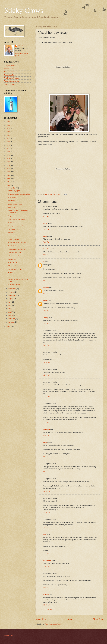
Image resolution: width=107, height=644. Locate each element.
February (12, 319)
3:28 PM (46, 553)
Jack (45, 442)
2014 (9, 159)
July (10, 302)
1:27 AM (46, 311)
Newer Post (41, 619)
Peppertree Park (10, 75)
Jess (45, 236)
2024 (9, 125)
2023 (9, 129)
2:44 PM (46, 528)
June (10, 305)
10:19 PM (47, 491)
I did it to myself (13, 256)
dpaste (46, 300)
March (11, 315)
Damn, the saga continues (17, 226)
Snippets (11, 216)
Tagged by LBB (13, 233)
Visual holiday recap (15, 204)
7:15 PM (46, 242)
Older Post (98, 619)
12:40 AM (47, 513)
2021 (9, 135)
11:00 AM (47, 375)
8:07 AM (46, 345)
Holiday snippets (14, 239)
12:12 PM (47, 397)
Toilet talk (11, 201)
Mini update (12, 259)
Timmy (46, 318)
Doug (45, 223)
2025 (9, 122)
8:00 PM (46, 255)
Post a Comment (47, 609)
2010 (9, 172)
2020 (9, 139)
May (10, 309)
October (11, 292)
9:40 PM (46, 566)
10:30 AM (47, 362)
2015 (9, 155)
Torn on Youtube (10, 84)
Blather (11, 272)
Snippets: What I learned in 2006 (19, 194)
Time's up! (12, 207)
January (11, 322)
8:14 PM (46, 281)
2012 (9, 165)
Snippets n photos (14, 284)
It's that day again (14, 191)
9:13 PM (46, 294)
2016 (9, 152)
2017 (9, 149)
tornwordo (22, 46)
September (12, 295)
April (10, 312)
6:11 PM (46, 216)
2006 (9, 185)
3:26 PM (46, 422)
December (12, 188)
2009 (9, 175)
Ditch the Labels (10, 69)
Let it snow (12, 276)
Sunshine (47, 249)
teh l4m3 (47, 429)
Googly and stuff (14, 229)
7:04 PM (46, 229)
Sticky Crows (24, 10)
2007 (9, 182)
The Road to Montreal (12, 78)
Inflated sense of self (15, 269)
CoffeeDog (47, 560)
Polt (45, 535)
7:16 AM (46, 324)
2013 (9, 162)
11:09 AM (47, 605)
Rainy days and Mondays (17, 249)
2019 (9, 142)
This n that (12, 223)
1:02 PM (46, 588)
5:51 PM (46, 457)
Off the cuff (12, 266)
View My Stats (8, 636)
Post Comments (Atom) (53, 624)
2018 (9, 145)
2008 (9, 178)
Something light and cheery (17, 243)
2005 (9, 326)
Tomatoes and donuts (12, 81)
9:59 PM (46, 472)
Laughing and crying (15, 253)
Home (70, 619)
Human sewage (13, 236)
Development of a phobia (17, 219)
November (12, 289)
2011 (9, 169)
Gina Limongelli (10, 72)
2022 (9, 132)
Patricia (46, 595)
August (11, 299)
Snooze (46, 288)
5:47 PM (46, 435)
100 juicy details (10, 66)
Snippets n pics (13, 263)
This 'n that (12, 197)
